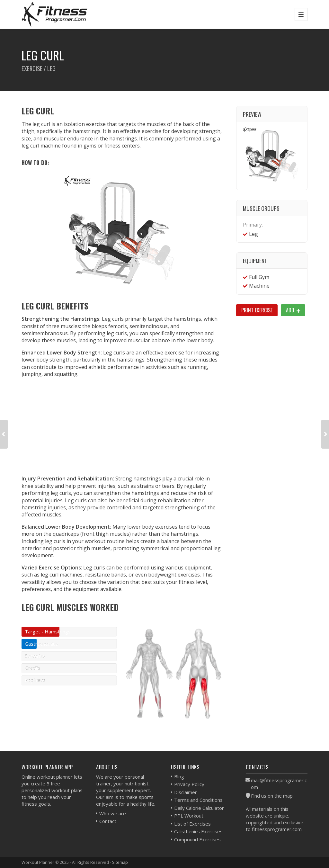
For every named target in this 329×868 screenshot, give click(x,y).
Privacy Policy (189, 784)
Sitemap (120, 862)
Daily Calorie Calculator (199, 808)
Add (293, 310)
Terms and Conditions (198, 800)
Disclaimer (186, 792)
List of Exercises (192, 824)
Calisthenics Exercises (198, 831)
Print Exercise (257, 310)
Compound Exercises (197, 839)
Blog (179, 776)
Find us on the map (272, 796)
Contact (108, 821)
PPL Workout (189, 816)
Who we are (113, 813)
